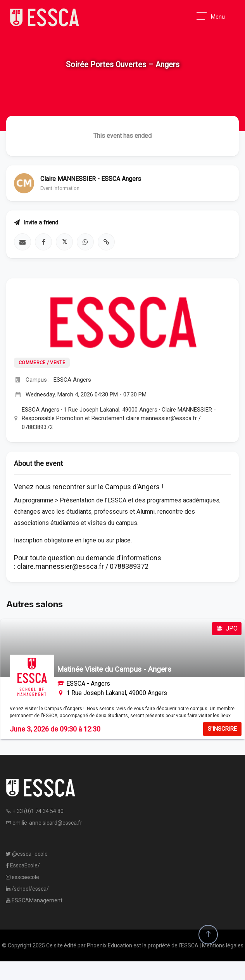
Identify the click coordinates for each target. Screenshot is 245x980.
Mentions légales (223, 945)
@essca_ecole (27, 854)
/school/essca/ (27, 889)
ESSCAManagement (34, 900)
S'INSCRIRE (222, 729)
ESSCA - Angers (88, 684)
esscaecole (22, 877)
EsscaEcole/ (23, 865)
